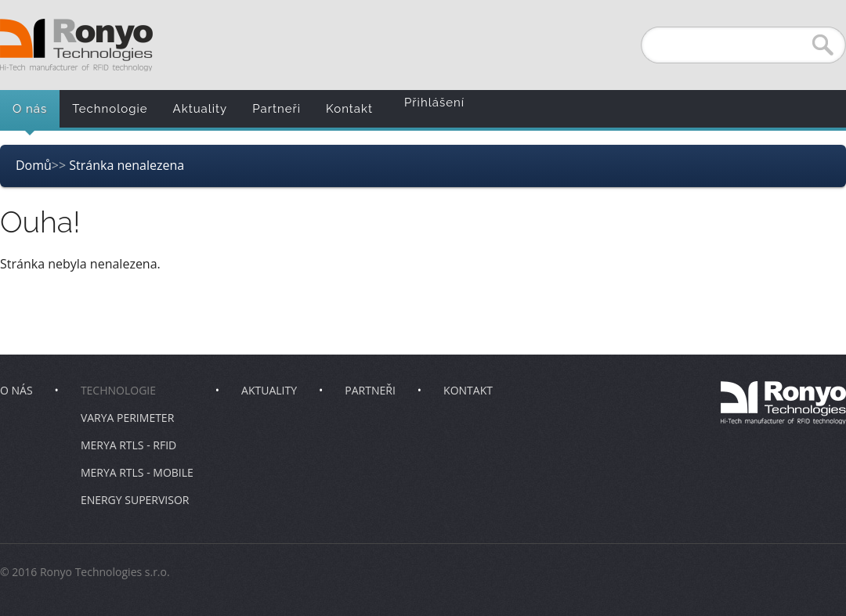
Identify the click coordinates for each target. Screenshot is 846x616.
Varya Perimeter (127, 418)
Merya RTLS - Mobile (137, 472)
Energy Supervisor (135, 500)
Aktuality (201, 109)
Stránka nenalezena (127, 165)
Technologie (110, 109)
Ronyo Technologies (76, 45)
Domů (34, 165)
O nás (30, 109)
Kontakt (349, 109)
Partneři (277, 109)
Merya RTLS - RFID (128, 445)
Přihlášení (434, 103)
